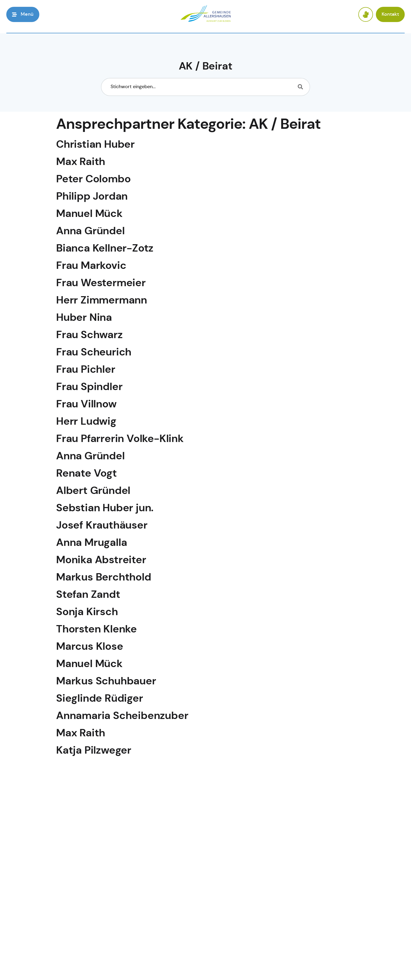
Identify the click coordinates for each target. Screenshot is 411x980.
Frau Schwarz (89, 335)
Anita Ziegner (90, 926)
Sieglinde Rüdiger (100, 699)
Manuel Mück (89, 214)
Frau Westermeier (101, 283)
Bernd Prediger (93, 790)
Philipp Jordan (92, 197)
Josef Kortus (87, 829)
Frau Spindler (89, 387)
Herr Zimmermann (102, 301)
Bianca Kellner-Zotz (105, 249)
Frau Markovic (91, 266)
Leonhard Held (92, 809)
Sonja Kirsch (87, 612)
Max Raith (81, 162)
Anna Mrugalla (91, 543)
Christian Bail (89, 887)
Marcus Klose (90, 647)
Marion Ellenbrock (101, 945)
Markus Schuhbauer (106, 682)
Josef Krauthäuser (102, 526)
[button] (23, 14)
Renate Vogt (86, 474)
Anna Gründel (90, 231)
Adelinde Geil (90, 770)
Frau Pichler (86, 370)
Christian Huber (95, 145)
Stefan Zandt (88, 595)
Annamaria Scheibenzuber (122, 716)
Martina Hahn (90, 906)
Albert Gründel (93, 491)
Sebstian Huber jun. (105, 508)
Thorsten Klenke (96, 630)
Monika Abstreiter (101, 560)
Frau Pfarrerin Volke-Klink (120, 439)
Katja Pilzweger (94, 751)
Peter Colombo (93, 180)
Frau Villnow (86, 405)
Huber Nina (84, 318)
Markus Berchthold (104, 578)
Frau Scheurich (94, 353)
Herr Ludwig (86, 422)
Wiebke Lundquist (102, 964)
